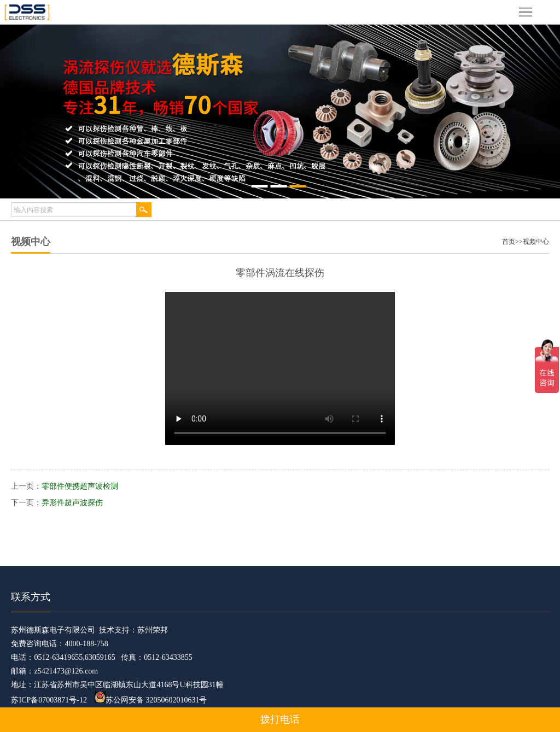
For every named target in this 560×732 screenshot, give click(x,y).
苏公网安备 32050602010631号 (151, 700)
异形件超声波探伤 (72, 503)
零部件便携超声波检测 (80, 486)
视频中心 (536, 242)
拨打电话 (280, 719)
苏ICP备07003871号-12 (49, 700)
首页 (509, 242)
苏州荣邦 (153, 630)
